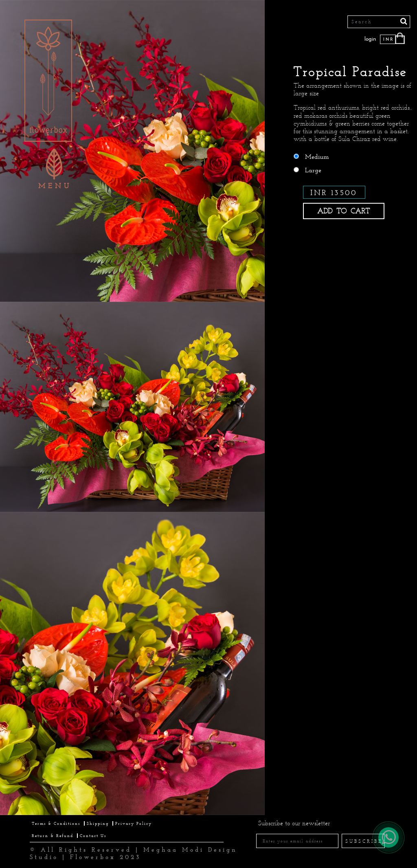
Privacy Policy (134, 823)
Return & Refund (53, 836)
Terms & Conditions (56, 823)
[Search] (379, 22)
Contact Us (93, 836)
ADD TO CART (343, 211)
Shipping (98, 823)
